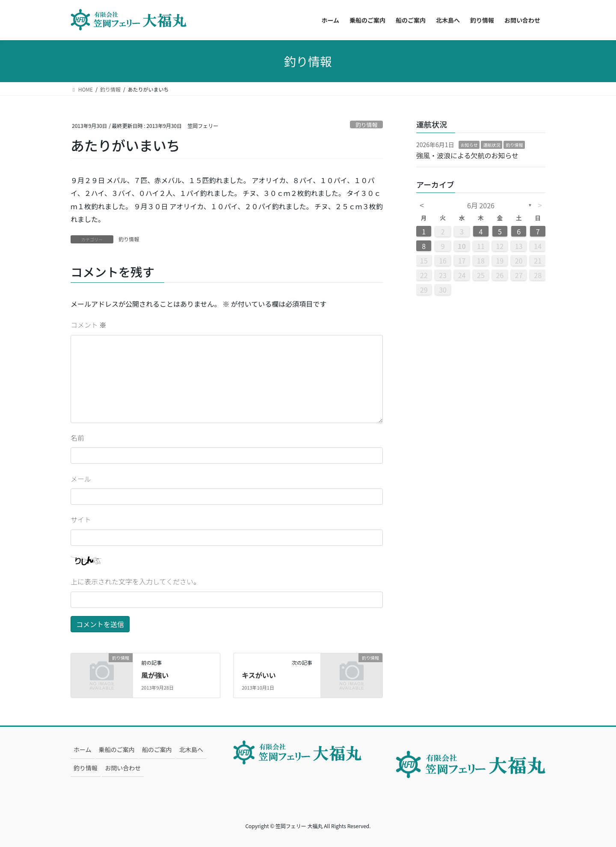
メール (81, 479)
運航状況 (492, 145)
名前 (77, 438)
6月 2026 (481, 205)
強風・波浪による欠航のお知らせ (467, 155)
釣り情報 (366, 125)
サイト (81, 519)
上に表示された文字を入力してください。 (135, 581)
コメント (89, 325)
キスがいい (259, 675)
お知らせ (469, 145)
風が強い (155, 675)
